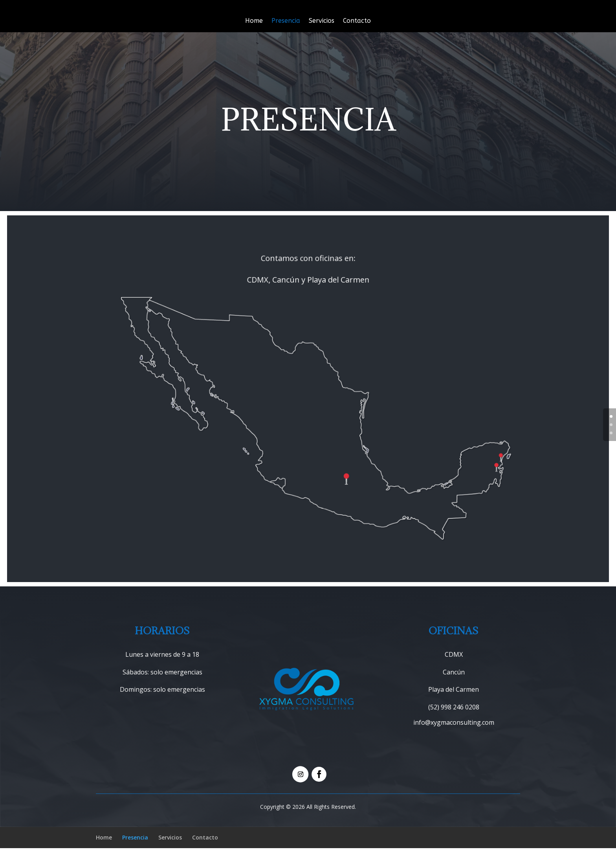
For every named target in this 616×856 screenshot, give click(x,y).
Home (254, 21)
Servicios (322, 21)
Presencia (286, 21)
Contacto (357, 21)
